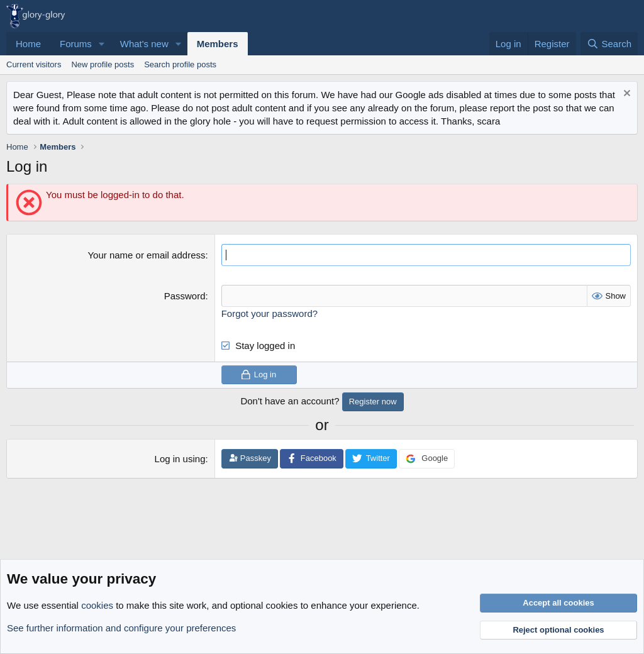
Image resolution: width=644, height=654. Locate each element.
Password (185, 296)
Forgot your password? (269, 313)
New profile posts (103, 64)
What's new (144, 44)
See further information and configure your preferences (121, 628)
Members (218, 44)
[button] (102, 44)
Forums (76, 44)
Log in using (180, 459)
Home (28, 44)
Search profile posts (180, 64)
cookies (97, 605)
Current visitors (34, 64)
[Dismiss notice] (625, 95)
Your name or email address (146, 255)
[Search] (609, 44)
